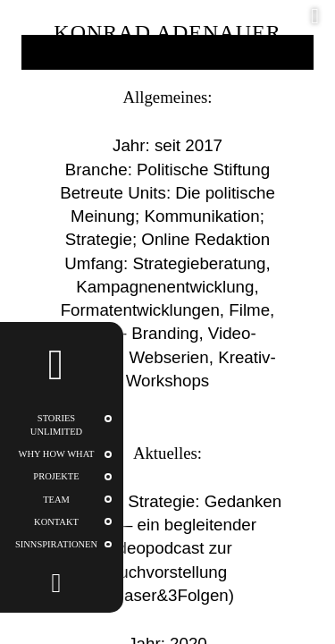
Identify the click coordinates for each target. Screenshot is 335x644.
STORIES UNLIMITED (56, 425)
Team (56, 500)
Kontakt (56, 522)
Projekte (56, 476)
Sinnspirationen (56, 544)
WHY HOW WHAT (57, 454)
